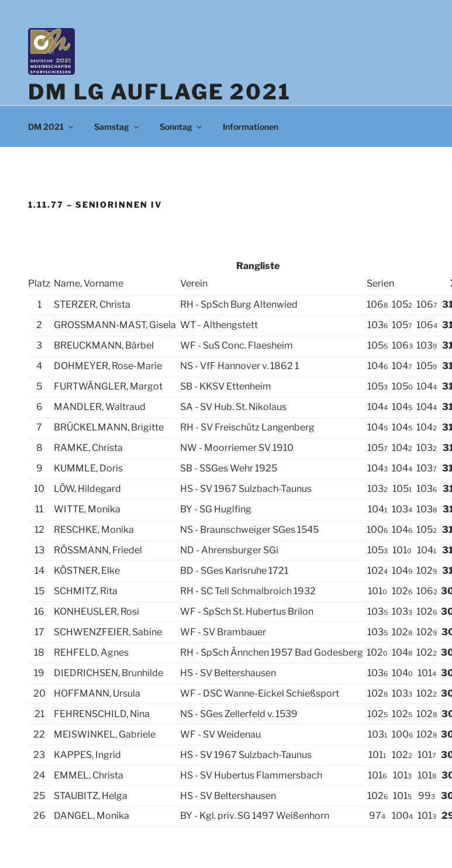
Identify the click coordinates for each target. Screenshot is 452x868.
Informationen (251, 127)
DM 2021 (51, 127)
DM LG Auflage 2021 (160, 92)
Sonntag (182, 127)
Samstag (117, 127)
